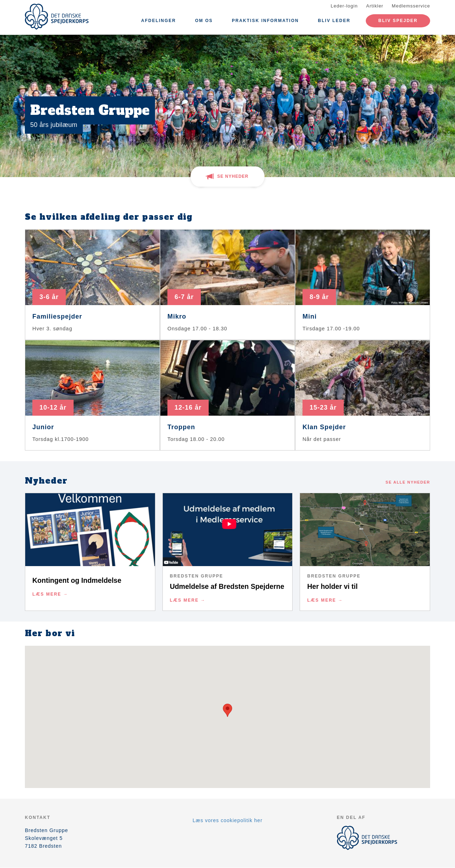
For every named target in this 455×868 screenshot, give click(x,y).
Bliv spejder (398, 21)
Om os (204, 21)
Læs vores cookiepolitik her (228, 820)
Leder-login (344, 6)
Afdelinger (159, 21)
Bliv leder (334, 21)
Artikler (375, 6)
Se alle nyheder (408, 482)
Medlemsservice (411, 6)
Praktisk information (265, 21)
